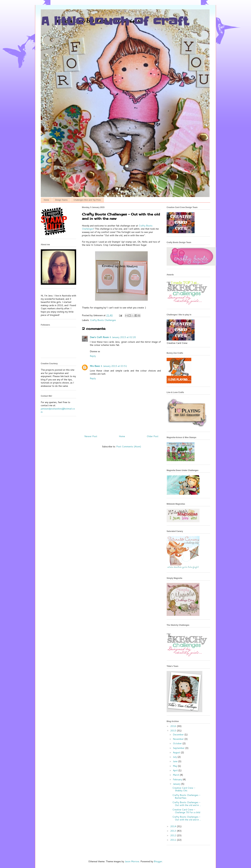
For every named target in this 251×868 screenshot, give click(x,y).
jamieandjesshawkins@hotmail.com (58, 410)
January (177, 784)
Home (46, 200)
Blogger (158, 861)
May (175, 766)
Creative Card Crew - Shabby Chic (184, 789)
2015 (174, 731)
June (176, 761)
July (175, 757)
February (178, 779)
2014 (174, 826)
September (179, 748)
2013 (174, 831)
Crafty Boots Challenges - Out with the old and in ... (187, 804)
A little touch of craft (115, 21)
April (176, 770)
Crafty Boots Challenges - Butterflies (186, 796)
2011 (174, 840)
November (179, 739)
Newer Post (91, 436)
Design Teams (61, 200)
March (176, 775)
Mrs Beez (95, 366)
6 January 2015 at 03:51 (114, 366)
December (179, 735)
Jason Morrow (132, 861)
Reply (93, 356)
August (177, 752)
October (178, 743)
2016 (174, 726)
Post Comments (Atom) (129, 447)
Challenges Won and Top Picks (87, 200)
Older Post (153, 436)
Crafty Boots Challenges (103, 320)
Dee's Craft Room (99, 337)
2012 (174, 835)
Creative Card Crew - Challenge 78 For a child (186, 811)
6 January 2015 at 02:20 (123, 337)
